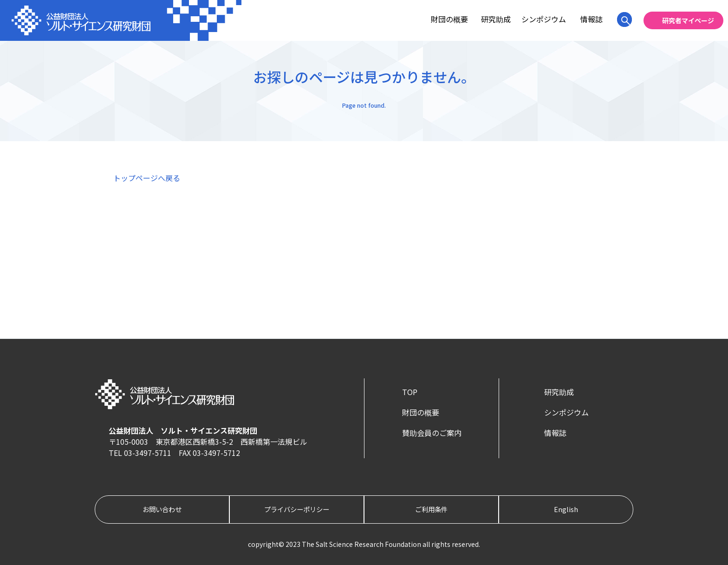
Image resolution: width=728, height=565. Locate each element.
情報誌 (591, 19)
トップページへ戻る (147, 178)
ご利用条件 (431, 509)
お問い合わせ (162, 509)
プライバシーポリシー (297, 509)
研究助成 (496, 19)
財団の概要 (449, 19)
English (566, 509)
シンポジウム (544, 19)
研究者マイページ (688, 20)
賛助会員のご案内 (432, 433)
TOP (410, 392)
